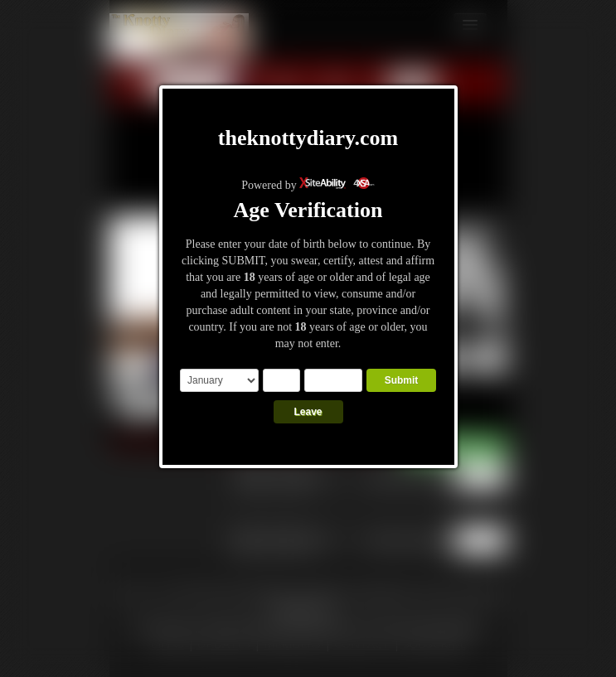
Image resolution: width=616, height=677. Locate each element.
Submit (402, 380)
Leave (308, 412)
